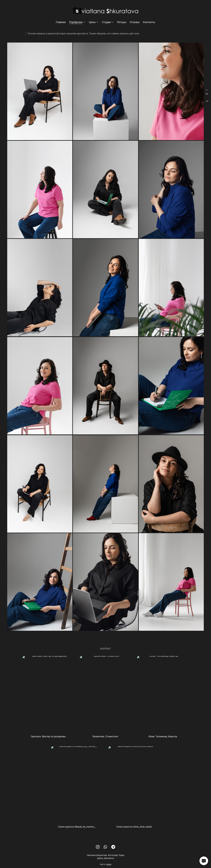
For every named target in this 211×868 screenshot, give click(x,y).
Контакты (149, 22)
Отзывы (135, 22)
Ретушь (122, 22)
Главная (61, 22)
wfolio (109, 866)
